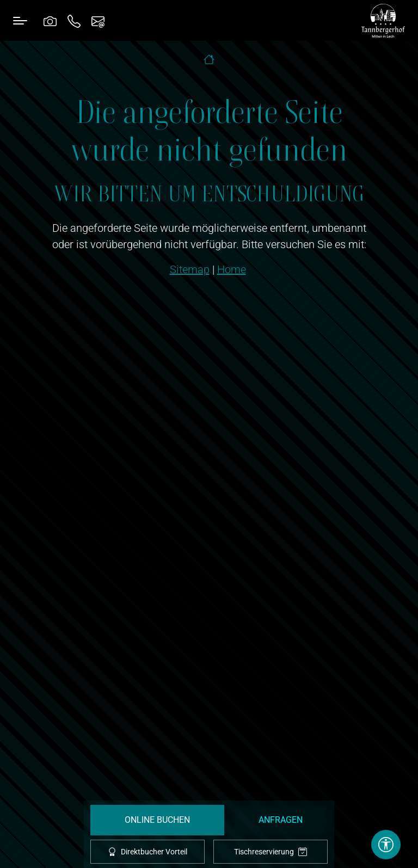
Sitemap (190, 269)
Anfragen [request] (281, 820)
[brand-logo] (383, 21)
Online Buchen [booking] (157, 820)
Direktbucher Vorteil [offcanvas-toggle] (147, 852)
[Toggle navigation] (20, 20)
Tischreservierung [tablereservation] (271, 852)
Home (232, 269)
